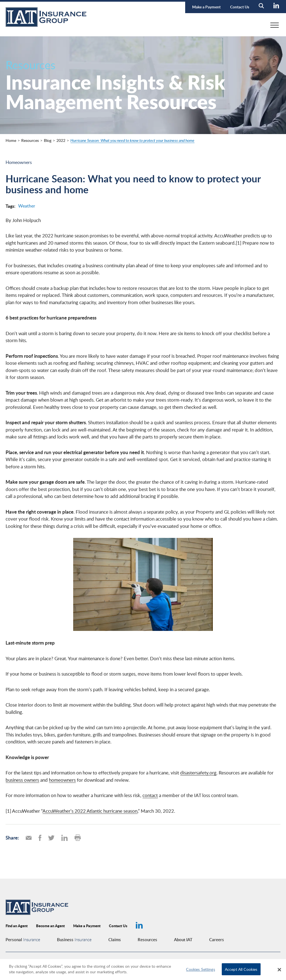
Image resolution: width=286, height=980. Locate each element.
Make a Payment (206, 7)
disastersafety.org (198, 773)
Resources (30, 140)
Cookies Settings (200, 969)
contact (150, 795)
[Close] (279, 970)
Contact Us (240, 7)
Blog (48, 140)
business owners (22, 780)
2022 (61, 140)
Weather (27, 206)
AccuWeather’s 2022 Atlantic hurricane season (90, 811)
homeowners (62, 780)
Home (11, 140)
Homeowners (19, 162)
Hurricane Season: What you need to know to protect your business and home (132, 140)
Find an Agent (17, 926)
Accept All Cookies (241, 969)
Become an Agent (50, 926)
